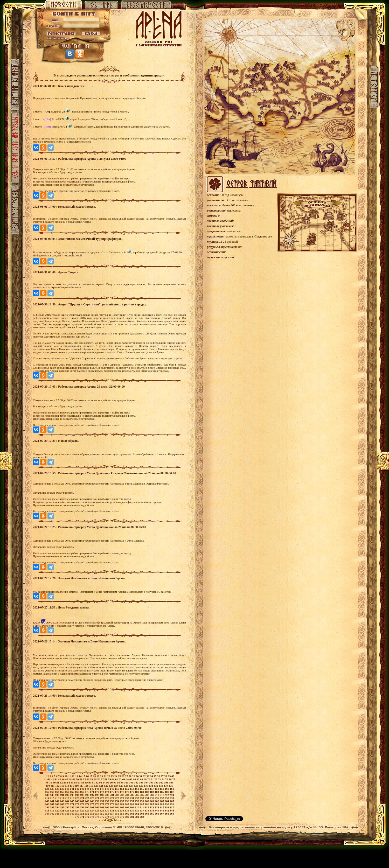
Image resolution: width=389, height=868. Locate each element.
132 (156, 786)
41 (46, 779)
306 (117, 807)
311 (142, 807)
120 (96, 786)
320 (57, 810)
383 (142, 817)
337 (142, 810)
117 (82, 786)
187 (172, 792)
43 (53, 779)
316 (167, 807)
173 (102, 792)
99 (122, 782)
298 (77, 807)
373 (92, 817)
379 (122, 817)
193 (72, 795)
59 (110, 779)
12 (73, 776)
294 (57, 807)
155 (142, 789)
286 (147, 804)
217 (62, 798)
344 (47, 814)
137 (52, 789)
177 (122, 792)
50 (78, 779)
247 (82, 801)
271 (72, 804)
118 (87, 786)
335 (132, 810)
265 (172, 801)
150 (117, 789)
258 (137, 801)
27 (127, 776)
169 (82, 792)
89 (87, 782)
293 (53, 807)
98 (119, 782)
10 (66, 776)
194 (77, 795)
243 (62, 801)
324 (77, 810)
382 (137, 817)
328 (97, 810)
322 (67, 810)
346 (57, 814)
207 (142, 795)
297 (72, 807)
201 (112, 795)
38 (166, 776)
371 (82, 817)
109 (171, 782)
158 (157, 789)
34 (152, 776)
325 (82, 810)
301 (92, 807)
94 (105, 782)
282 (127, 804)
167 (72, 792)
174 (107, 792)
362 (137, 814)
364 (147, 814)
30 (137, 776)
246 (77, 801)
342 (167, 810)
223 (92, 798)
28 (130, 776)
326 (87, 810)
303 (102, 807)
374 (97, 817)
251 (102, 801)
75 (167, 779)
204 (127, 795)
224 (97, 798)
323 (72, 810)
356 (107, 814)
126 (126, 786)
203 (122, 795)
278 (107, 804)
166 (67, 792)
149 (112, 789)
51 (81, 779)
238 (167, 798)
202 (117, 795)
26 (123, 776)
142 (77, 789)
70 (149, 779)
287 (152, 804)
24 (116, 776)
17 (91, 776)
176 (117, 792)
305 (112, 807)
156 (147, 789)
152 (127, 789)
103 (141, 782)
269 (62, 804)
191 (62, 795)
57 (103, 779)
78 (47, 782)
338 (147, 810)
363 (142, 814)
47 (67, 779)
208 (147, 795)
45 (60, 779)
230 (127, 798)
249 (92, 801)
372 (87, 817)
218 (67, 798)
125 (121, 786)
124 (116, 786)
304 (107, 807)
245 (72, 801)
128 (136, 786)
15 (84, 776)
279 (112, 804)
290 (167, 804)
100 (126, 782)
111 (53, 786)
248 (87, 801)
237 (162, 798)
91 (94, 782)
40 (173, 776)
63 (124, 779)
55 (96, 779)
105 (152, 782)
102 (137, 782)
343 (172, 810)
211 (162, 795)
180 (137, 792)
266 (47, 804)
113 (63, 786)
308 (127, 807)
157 (152, 789)
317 (172, 807)
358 (117, 814)
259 (142, 801)
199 (102, 795)
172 (97, 792)
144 (87, 789)
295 (62, 807)
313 (152, 807)
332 (117, 810)
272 (77, 804)
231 (132, 798)
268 (57, 804)
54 (92, 779)
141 (72, 789)
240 (47, 801)
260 (147, 801)
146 (97, 789)
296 (67, 807)
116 (77, 786)
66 (135, 779)
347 (62, 814)
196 (87, 795)
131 (151, 786)
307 (122, 807)
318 (47, 810)
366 (157, 814)
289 (162, 804)
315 (162, 807)
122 (106, 786)
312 (147, 807)
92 (97, 782)
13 (77, 776)
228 (117, 798)
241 (52, 801)
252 (107, 801)
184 (157, 792)
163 (52, 792)
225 (102, 798)
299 (82, 807)
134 (166, 786)
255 (122, 801)
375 (102, 817)
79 (51, 782)
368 (167, 814)
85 (72, 782)
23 (113, 776)
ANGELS (52, 622)
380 (127, 817)
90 (90, 782)
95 (108, 782)
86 (76, 782)
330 (107, 810)
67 (138, 779)
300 (87, 807)
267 (52, 804)
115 (72, 786)
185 (162, 792)
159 (162, 789)
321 (62, 810)
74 (163, 779)
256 (127, 801)
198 (97, 795)
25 (120, 776)
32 (145, 776)
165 (62, 792)
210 (157, 795)
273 (82, 804)
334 (127, 810)
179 (132, 792)
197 (92, 795)
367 (162, 814)
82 (62, 782)
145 (92, 789)
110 (48, 786)
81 (58, 782)
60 (113, 779)
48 (71, 779)
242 (57, 801)
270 (67, 804)
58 (106, 779)
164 (57, 792)
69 (145, 779)
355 (102, 814)
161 (172, 789)
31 (141, 776)
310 (137, 807)
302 (97, 807)
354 (97, 814)
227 (112, 798)
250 (97, 801)
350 (77, 814)
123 (111, 786)
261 (152, 801)
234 (147, 798)
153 (132, 789)
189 (53, 795)
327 (92, 810)
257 (132, 801)
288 (157, 804)
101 (132, 782)
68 (142, 779)
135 (171, 786)
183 (152, 792)
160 (167, 789)
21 (106, 776)
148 (107, 789)
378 (117, 817)
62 (121, 779)
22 (109, 776)
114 (67, 786)
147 (102, 789)
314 (157, 807)
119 (92, 786)
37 (163, 776)
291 (172, 804)
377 (112, 817)
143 (82, 789)
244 (67, 801)
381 (132, 817)
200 (107, 795)
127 (131, 786)
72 (156, 779)
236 (157, 798)
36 (159, 776)
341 (162, 810)
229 (122, 798)
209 (152, 795)
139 (62, 789)
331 (112, 810)
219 (72, 798)
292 (47, 807)
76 (170, 779)
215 (52, 798)
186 (167, 792)
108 (166, 782)
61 (117, 779)
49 (74, 779)
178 (127, 792)
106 (157, 782)
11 (70, 776)
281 (122, 804)
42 (49, 779)
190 (57, 795)
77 (174, 779)
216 (57, 798)
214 (47, 798)
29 (134, 776)
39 (170, 776)
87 (80, 782)
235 (152, 798)
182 (147, 792)
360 (127, 814)
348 (67, 814)
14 (80, 776)
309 (132, 807)
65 (131, 779)
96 (112, 782)
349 (72, 814)
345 (52, 814)
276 (97, 804)
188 (47, 795)
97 (115, 782)
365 (152, 814)
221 (82, 798)
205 (132, 795)
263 (162, 801)
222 (87, 798)
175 (112, 792)
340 (157, 810)
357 (112, 814)
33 (148, 776)
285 (142, 804)
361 (132, 814)
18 (95, 776)
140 (67, 789)
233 (142, 798)
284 (137, 804)
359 (122, 814)
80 (54, 782)
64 (128, 779)
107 (161, 782)
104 (146, 782)
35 (155, 776)
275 (92, 804)
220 (77, 798)
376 (107, 817)
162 (47, 792)
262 (157, 801)
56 (99, 779)
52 (85, 779)
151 (122, 789)
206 (137, 795)
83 (65, 782)
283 (132, 804)
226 (107, 798)
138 (57, 789)
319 (52, 810)
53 (88, 779)
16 (88, 776)
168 (77, 792)
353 (92, 814)
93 (101, 782)
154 (137, 789)
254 (117, 801)
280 (117, 804)
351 (82, 814)
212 (167, 795)
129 (141, 786)
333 (122, 810)
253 (112, 801)
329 (102, 810)
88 (83, 782)
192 (67, 795)
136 (47, 789)
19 (98, 776)
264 (167, 801)
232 (137, 798)
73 (160, 779)
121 (102, 786)
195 (82, 795)
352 (87, 814)
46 (64, 779)
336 (137, 810)
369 (172, 814)
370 (77, 817)
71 (153, 779)
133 (161, 786)
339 (152, 810)
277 (102, 804)
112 (58, 786)
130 (146, 786)
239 (172, 798)
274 (87, 804)
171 (92, 792)
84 (69, 782)
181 (142, 792)
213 (172, 795)
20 (102, 776)
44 (56, 779)
